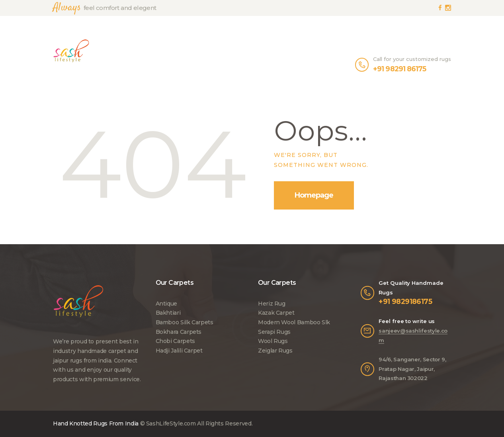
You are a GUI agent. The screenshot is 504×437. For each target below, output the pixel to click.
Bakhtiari (168, 313)
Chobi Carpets (175, 341)
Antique (166, 304)
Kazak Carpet (276, 313)
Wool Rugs (273, 341)
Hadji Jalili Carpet (179, 351)
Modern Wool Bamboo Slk (294, 322)
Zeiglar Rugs (275, 351)
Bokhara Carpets (179, 332)
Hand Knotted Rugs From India (96, 423)
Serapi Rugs (274, 332)
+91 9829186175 (405, 301)
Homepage (314, 195)
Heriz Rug (272, 304)
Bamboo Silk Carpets (185, 322)
